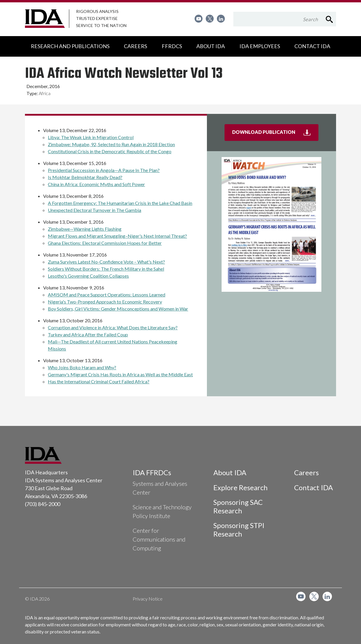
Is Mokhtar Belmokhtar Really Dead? (85, 177)
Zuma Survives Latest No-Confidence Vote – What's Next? (106, 262)
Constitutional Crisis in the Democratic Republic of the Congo (110, 151)
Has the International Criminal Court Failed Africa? (99, 381)
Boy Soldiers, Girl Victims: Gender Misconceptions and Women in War (118, 309)
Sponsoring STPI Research (239, 530)
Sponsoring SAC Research (238, 506)
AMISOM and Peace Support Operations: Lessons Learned (107, 295)
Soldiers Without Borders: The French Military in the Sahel (106, 269)
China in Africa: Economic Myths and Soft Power (96, 184)
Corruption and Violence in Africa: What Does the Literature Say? (113, 327)
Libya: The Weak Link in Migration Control (91, 137)
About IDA (230, 472)
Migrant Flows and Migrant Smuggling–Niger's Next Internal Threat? (117, 236)
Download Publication (275, 134)
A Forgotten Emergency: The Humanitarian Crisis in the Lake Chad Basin (120, 203)
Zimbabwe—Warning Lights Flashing (85, 229)
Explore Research (241, 487)
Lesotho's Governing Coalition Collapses (88, 276)
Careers (306, 472)
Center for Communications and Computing (159, 539)
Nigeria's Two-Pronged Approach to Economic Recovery (105, 302)
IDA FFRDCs (152, 472)
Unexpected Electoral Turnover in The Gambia (95, 210)
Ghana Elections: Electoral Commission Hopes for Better (105, 243)
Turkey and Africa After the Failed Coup (88, 334)
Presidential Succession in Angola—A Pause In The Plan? (104, 170)
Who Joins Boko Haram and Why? (82, 367)
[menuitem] (199, 19)
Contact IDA (313, 487)
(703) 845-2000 (43, 504)
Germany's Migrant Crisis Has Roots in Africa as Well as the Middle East (120, 374)
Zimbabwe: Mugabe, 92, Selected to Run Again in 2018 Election (111, 144)
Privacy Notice (148, 599)
